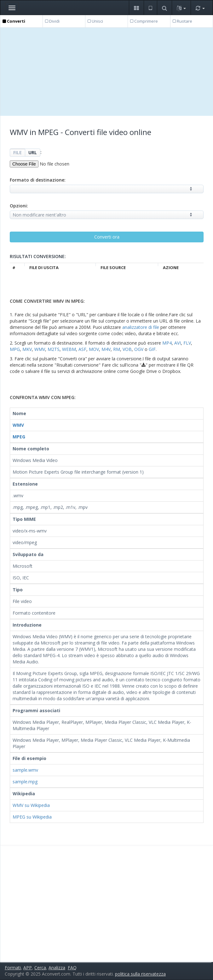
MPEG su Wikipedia (32, 817)
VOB (127, 349)
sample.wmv (25, 770)
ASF (82, 349)
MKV (27, 349)
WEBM (69, 349)
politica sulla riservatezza (140, 974)
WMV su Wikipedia (31, 805)
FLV (187, 343)
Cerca (40, 968)
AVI (178, 343)
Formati (13, 968)
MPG (15, 349)
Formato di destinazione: (38, 180)
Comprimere (144, 21)
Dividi (52, 21)
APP (28, 968)
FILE (17, 152)
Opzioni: (19, 206)
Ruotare (182, 21)
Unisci (95, 21)
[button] (136, 8)
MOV (94, 349)
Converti (14, 21)
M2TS (54, 349)
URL (33, 152)
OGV (139, 349)
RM (117, 349)
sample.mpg (25, 782)
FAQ (72, 968)
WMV (40, 349)
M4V (106, 349)
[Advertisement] (107, 72)
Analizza (57, 968)
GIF (152, 349)
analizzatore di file (141, 327)
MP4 (167, 343)
